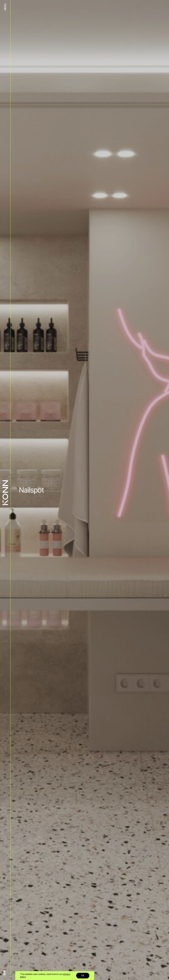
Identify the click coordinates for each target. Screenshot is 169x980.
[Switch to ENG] (5, 973)
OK (83, 976)
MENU (5, 7)
